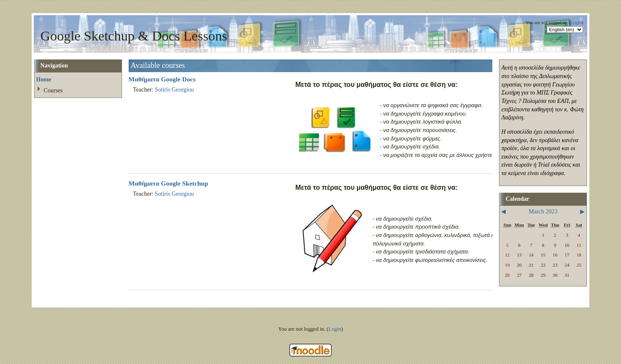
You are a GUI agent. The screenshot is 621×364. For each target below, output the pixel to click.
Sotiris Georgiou (174, 89)
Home (44, 79)
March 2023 (543, 211)
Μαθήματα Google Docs (162, 79)
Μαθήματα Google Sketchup (169, 183)
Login (576, 22)
